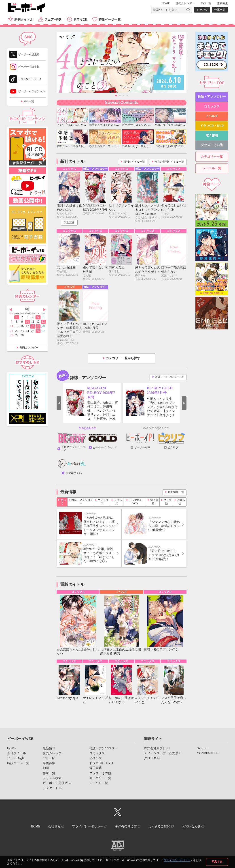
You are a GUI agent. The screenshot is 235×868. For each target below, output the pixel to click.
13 (43, 322)
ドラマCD (80, 20)
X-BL (201, 748)
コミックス (103, 502)
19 (38, 326)
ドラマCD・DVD (136, 502)
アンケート (51, 788)
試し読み (69, 222)
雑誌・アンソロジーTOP (169, 377)
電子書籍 (154, 502)
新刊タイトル (24, 20)
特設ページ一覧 (110, 20)
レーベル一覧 (212, 168)
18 (33, 326)
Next (184, 403)
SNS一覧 (206, 3)
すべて (63, 502)
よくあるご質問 (159, 826)
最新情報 (49, 748)
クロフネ (150, 758)
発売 (185, 3)
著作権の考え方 (126, 826)
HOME (166, 3)
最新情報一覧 (176, 492)
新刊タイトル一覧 (134, 162)
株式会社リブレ (155, 748)
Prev (59, 403)
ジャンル (202, 10)
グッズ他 (168, 502)
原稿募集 (222, 3)
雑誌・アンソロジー (82, 502)
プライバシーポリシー (177, 860)
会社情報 (54, 826)
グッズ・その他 (212, 145)
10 (27, 322)
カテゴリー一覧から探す (123, 358)
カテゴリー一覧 (212, 157)
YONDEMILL (206, 753)
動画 (46, 768)
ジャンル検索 (52, 778)
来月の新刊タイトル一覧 (169, 162)
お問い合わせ (191, 826)
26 (38, 331)
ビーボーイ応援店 (55, 783)
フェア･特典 (53, 20)
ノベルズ (118, 502)
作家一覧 (220, 10)
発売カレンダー (29, 348)
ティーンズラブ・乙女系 (161, 753)
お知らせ (181, 502)
